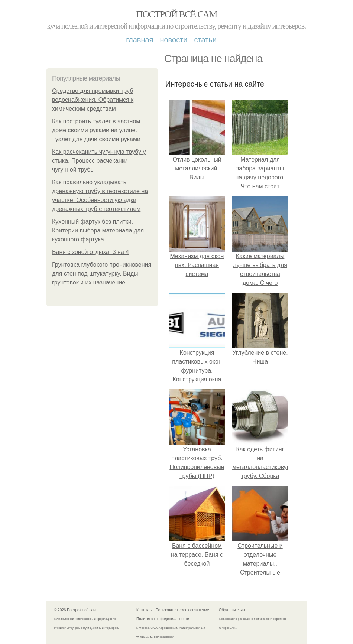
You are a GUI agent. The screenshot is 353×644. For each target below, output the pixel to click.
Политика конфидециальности (163, 619)
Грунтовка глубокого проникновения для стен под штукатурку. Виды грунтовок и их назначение (102, 274)
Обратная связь (233, 610)
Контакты (144, 610)
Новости (174, 40)
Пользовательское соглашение (182, 610)
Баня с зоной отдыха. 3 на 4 (90, 252)
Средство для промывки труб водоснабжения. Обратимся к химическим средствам (93, 100)
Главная (140, 40)
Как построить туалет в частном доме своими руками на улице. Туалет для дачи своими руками (96, 130)
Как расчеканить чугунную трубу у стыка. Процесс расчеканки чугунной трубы (99, 161)
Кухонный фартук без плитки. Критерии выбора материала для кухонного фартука (98, 230)
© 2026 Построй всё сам (75, 610)
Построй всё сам (176, 14)
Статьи (205, 40)
